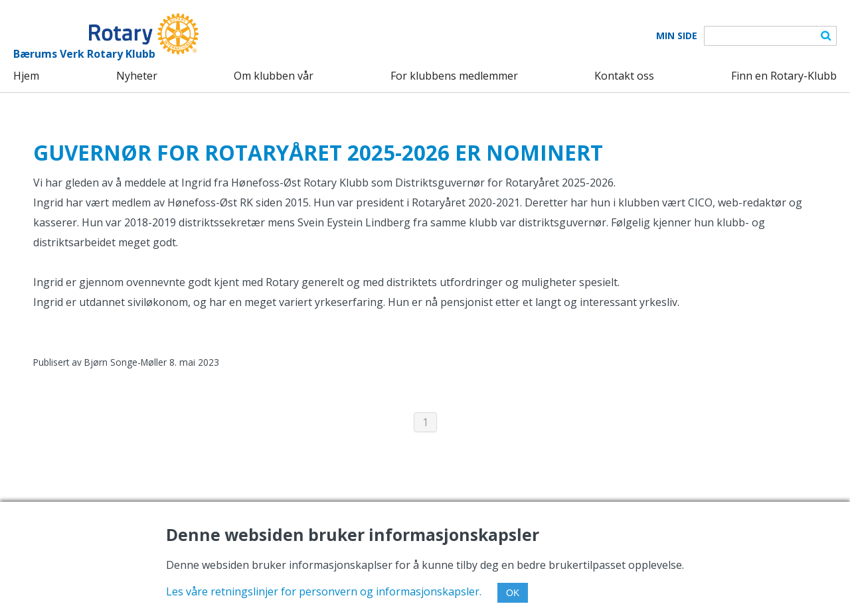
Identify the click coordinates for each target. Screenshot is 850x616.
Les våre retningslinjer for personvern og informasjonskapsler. (324, 591)
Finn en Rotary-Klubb (784, 76)
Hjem (26, 76)
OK (513, 593)
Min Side (677, 36)
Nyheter (137, 76)
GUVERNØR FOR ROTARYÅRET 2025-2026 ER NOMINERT (318, 152)
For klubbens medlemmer (454, 76)
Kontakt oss (624, 76)
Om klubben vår (274, 76)
